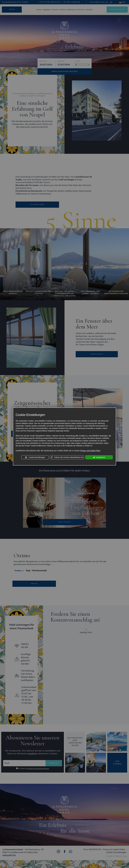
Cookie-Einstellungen (35, 457)
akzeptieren (99, 457)
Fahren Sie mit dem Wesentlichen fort (67, 457)
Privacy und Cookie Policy (90, 451)
